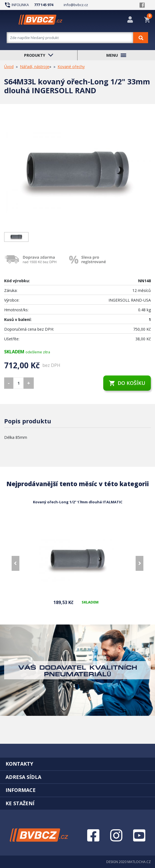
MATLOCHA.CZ (139, 862)
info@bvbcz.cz (76, 5)
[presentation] (15, 563)
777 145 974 (44, 5)
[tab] (77, 764)
